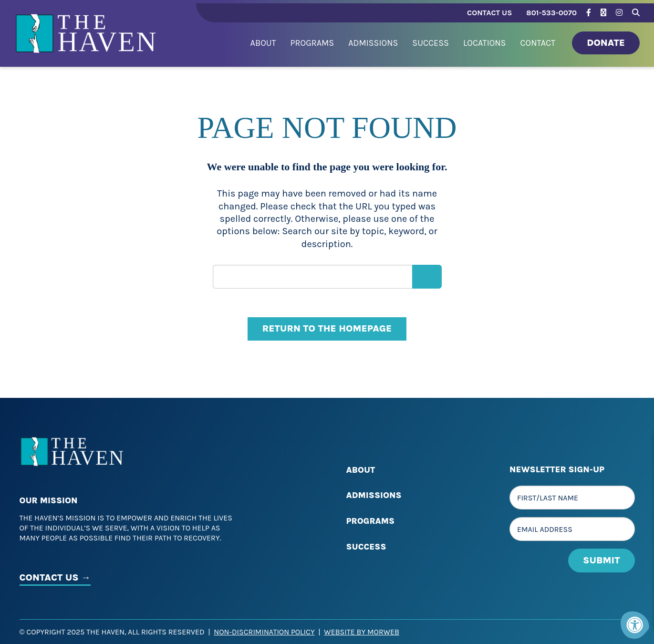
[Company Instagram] (619, 13)
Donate (606, 43)
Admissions (374, 495)
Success (366, 547)
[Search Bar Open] (636, 11)
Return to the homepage (327, 328)
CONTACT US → (55, 577)
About (361, 470)
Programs (371, 521)
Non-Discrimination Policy (264, 632)
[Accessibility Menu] (635, 625)
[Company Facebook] (589, 13)
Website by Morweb (362, 632)
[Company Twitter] (603, 13)
